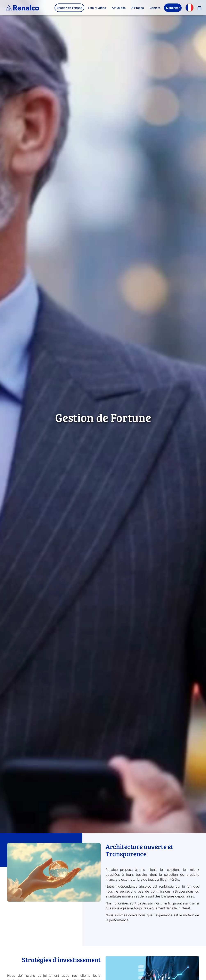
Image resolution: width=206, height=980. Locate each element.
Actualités (119, 8)
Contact (155, 8)
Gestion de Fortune (69, 8)
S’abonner (173, 8)
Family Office (97, 8)
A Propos (138, 8)
